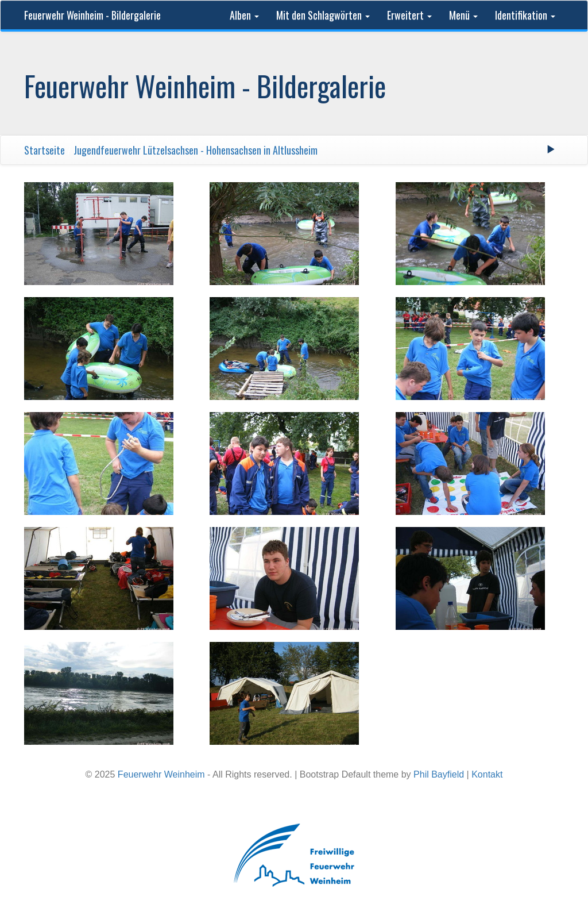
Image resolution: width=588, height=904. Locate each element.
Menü (463, 15)
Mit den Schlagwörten (323, 15)
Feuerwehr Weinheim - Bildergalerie (92, 15)
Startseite (45, 150)
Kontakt (487, 774)
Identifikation (525, 15)
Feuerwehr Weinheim (161, 774)
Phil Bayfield (439, 774)
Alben (244, 15)
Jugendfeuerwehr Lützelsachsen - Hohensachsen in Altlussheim (196, 150)
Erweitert (409, 15)
